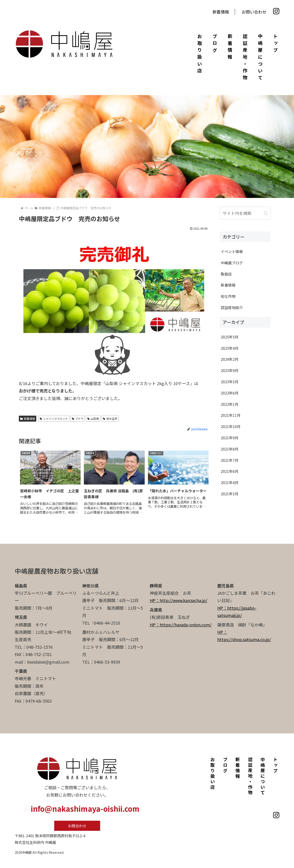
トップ (275, 44)
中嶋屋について (260, 58)
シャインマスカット (54, 418)
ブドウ (78, 418)
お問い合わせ (254, 12)
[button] (266, 213)
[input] (245, 213)
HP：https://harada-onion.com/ (181, 625)
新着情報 (221, 12)
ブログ (215, 44)
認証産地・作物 (245, 58)
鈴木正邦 (110, 418)
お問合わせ (77, 826)
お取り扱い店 (199, 54)
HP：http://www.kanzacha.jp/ (179, 600)
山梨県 (93, 418)
